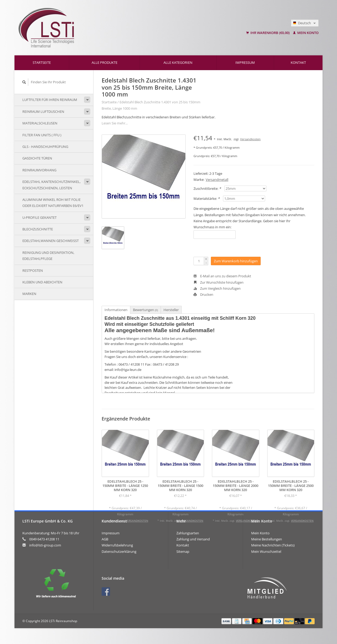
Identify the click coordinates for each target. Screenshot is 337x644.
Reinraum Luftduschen (43, 112)
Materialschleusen (40, 123)
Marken (29, 294)
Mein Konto (306, 33)
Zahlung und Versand (193, 539)
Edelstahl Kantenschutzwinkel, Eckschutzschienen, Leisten (51, 185)
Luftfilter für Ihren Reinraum (50, 100)
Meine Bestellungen (267, 539)
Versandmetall (217, 180)
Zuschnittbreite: (207, 188)
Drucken (203, 294)
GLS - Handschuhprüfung (45, 147)
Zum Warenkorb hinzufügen (236, 261)
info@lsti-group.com (45, 545)
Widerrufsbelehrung (117, 545)
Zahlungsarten (188, 533)
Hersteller (171, 310)
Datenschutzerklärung (119, 551)
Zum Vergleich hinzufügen (217, 288)
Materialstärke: (207, 198)
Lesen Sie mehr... (115, 123)
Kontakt (298, 62)
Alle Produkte (105, 62)
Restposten (33, 270)
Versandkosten (250, 139)
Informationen (116, 310)
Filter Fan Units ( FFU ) (42, 135)
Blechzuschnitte (38, 229)
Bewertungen (145, 310)
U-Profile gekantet (39, 217)
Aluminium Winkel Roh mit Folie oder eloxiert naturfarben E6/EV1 (53, 203)
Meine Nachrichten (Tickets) (273, 545)
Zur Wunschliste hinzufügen (219, 282)
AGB (105, 539)
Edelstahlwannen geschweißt (51, 241)
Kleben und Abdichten (42, 282)
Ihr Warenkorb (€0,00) (268, 33)
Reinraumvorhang (39, 170)
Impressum (245, 62)
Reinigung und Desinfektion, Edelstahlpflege (48, 256)
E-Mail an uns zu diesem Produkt (222, 276)
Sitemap (183, 551)
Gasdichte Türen (37, 158)
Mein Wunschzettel (266, 551)
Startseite (42, 62)
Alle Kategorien (178, 62)
